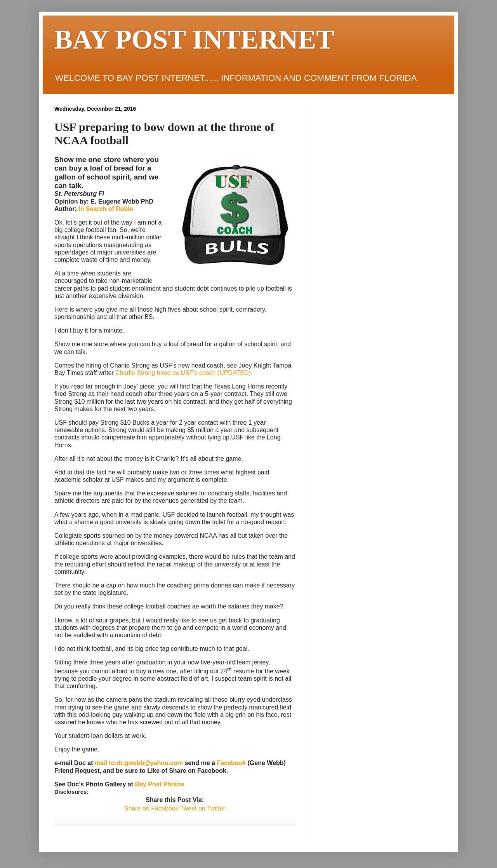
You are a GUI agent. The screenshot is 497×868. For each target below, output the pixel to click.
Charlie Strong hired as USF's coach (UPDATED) (183, 373)
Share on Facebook (151, 808)
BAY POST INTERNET (194, 39)
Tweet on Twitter (202, 808)
